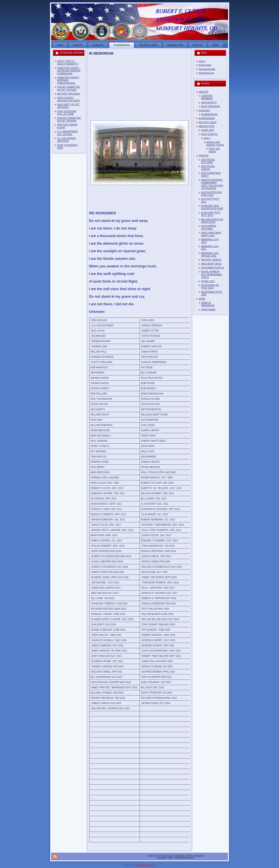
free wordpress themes (145, 865)
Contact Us (152, 855)
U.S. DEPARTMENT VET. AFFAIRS (68, 133)
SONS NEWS (208, 310)
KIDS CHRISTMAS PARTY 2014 (211, 234)
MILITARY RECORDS (69, 94)
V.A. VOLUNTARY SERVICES (67, 140)
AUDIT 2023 (208, 130)
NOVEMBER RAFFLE (213, 268)
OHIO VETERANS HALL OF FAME (67, 113)
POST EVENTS (209, 134)
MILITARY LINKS (208, 122)
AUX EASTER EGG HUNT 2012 (212, 194)
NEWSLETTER (207, 126)
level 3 (207, 138)
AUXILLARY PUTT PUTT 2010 (211, 214)
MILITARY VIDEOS (211, 260)
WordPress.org (206, 73)
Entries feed (205, 65)
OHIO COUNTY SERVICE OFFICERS (68, 99)
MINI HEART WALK (212, 264)
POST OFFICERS (211, 106)
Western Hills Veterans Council (215, 144)
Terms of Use (166, 855)
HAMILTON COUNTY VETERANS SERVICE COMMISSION (69, 71)
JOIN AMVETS (209, 103)
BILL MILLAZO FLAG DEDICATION (212, 221)
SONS (202, 299)
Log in (202, 61)
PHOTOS (204, 156)
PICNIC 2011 (208, 281)
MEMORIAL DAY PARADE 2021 (210, 255)
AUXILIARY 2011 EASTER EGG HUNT (212, 207)
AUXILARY (204, 111)
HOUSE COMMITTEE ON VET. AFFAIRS (69, 88)
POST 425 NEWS (214, 150)
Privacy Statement (195, 855)
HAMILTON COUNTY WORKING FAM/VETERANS (68, 80)
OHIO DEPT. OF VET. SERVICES (69, 106)
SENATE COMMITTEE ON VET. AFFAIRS (69, 120)
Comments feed (207, 69)
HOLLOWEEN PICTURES (209, 227)
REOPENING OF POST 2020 (210, 287)
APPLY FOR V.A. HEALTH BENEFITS (68, 63)
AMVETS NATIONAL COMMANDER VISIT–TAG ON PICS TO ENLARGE (212, 184)
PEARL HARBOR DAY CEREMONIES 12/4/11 (212, 274)
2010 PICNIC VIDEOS (208, 168)
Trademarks (179, 855)
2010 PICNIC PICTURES (208, 161)
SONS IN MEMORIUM (208, 304)
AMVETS (203, 92)
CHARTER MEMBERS (207, 97)
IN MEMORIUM (101, 53)
